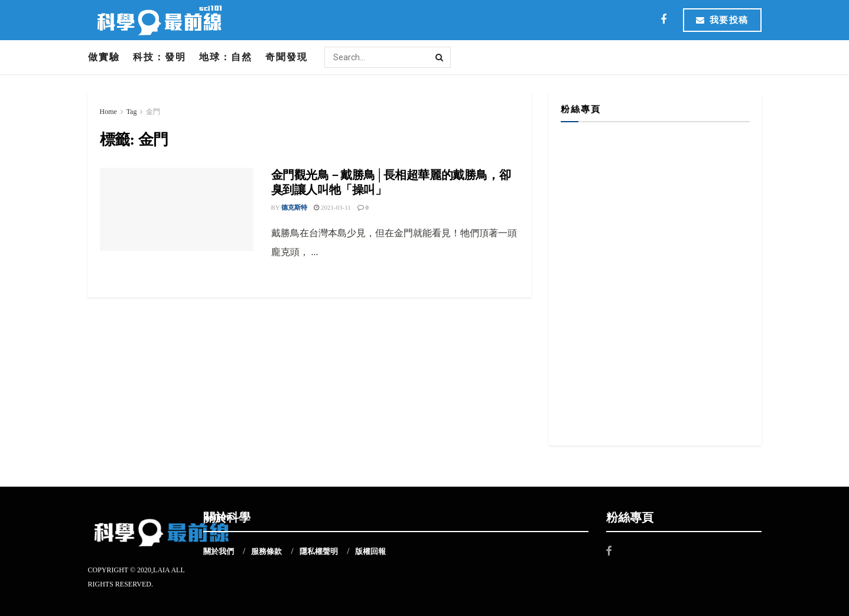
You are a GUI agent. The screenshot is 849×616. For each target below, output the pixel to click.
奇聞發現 (287, 57)
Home (108, 112)
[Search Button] (440, 57)
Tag (132, 112)
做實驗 (104, 57)
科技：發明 (160, 57)
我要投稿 (722, 20)
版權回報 (370, 551)
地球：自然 (226, 57)
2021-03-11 (332, 207)
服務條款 (266, 551)
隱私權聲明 (319, 551)
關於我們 (219, 551)
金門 (153, 112)
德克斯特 (294, 207)
